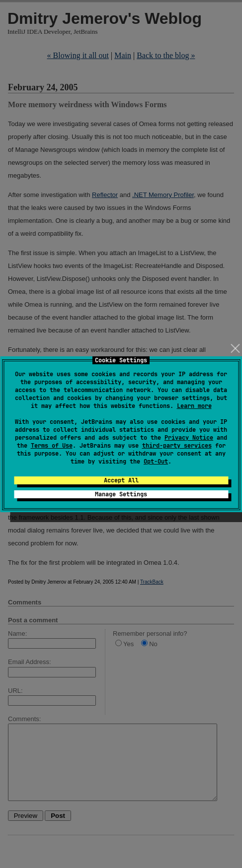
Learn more (194, 406)
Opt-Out (156, 462)
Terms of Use (52, 446)
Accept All (121, 480)
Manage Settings (121, 494)
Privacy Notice (189, 438)
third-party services (177, 446)
